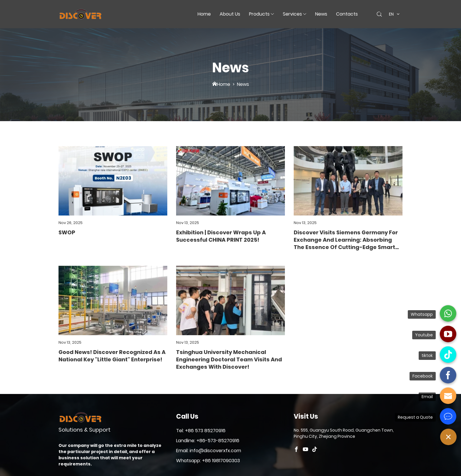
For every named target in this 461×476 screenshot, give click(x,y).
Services (292, 14)
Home (204, 14)
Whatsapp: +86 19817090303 (208, 461)
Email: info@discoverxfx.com (209, 451)
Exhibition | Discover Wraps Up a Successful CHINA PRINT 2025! (221, 236)
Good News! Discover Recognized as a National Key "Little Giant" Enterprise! (112, 356)
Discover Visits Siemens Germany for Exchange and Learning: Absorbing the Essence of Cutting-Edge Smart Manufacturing (346, 240)
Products (259, 14)
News (321, 14)
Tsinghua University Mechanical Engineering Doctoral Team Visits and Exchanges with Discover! (229, 359)
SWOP (67, 232)
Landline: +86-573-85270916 (208, 441)
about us (230, 14)
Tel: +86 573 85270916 (201, 431)
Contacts (347, 14)
